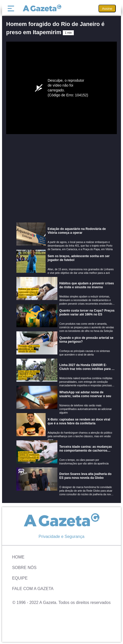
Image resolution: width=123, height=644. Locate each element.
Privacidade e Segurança (62, 536)
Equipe (20, 578)
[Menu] (12, 8)
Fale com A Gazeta (33, 589)
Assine (107, 9)
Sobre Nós (24, 568)
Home (18, 557)
